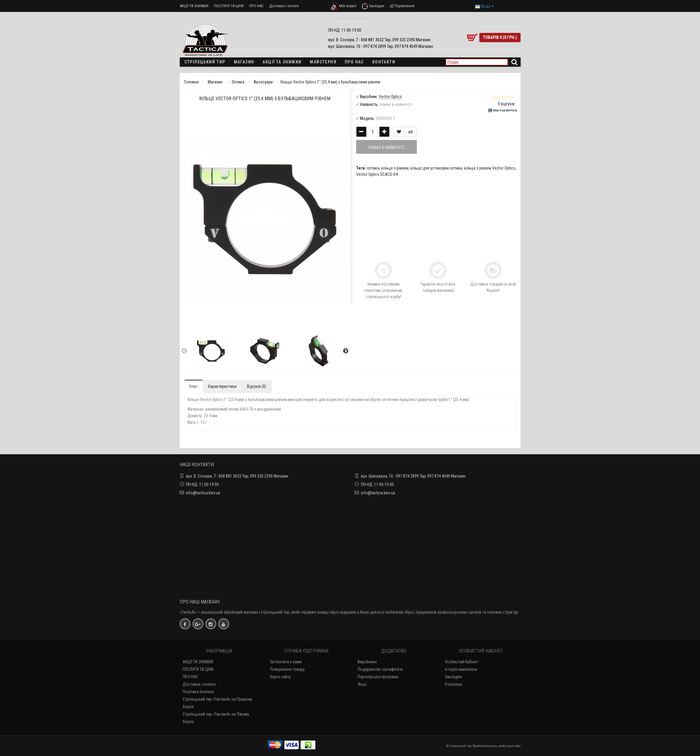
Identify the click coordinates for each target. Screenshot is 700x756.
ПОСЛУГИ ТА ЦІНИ (229, 6)
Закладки (453, 677)
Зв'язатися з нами (286, 662)
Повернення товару (287, 669)
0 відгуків (506, 104)
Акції (362, 684)
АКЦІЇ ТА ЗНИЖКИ (194, 6)
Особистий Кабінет (462, 662)
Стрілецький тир (205, 62)
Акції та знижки (282, 62)
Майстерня (323, 62)
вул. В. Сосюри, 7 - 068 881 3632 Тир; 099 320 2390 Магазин (237, 476)
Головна (191, 82)
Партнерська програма (378, 677)
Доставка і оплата (284, 6)
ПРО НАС (256, 6)
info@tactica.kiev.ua (203, 493)
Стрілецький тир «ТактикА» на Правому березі (218, 703)
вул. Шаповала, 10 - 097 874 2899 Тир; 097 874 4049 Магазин (413, 476)
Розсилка (453, 684)
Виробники (367, 662)
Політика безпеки (198, 692)
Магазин (244, 62)
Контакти (384, 62)
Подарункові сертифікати (380, 669)
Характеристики (222, 386)
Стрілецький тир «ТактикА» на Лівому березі (216, 718)
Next (346, 351)
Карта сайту (280, 677)
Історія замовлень (461, 669)
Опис (193, 386)
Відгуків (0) (257, 386)
